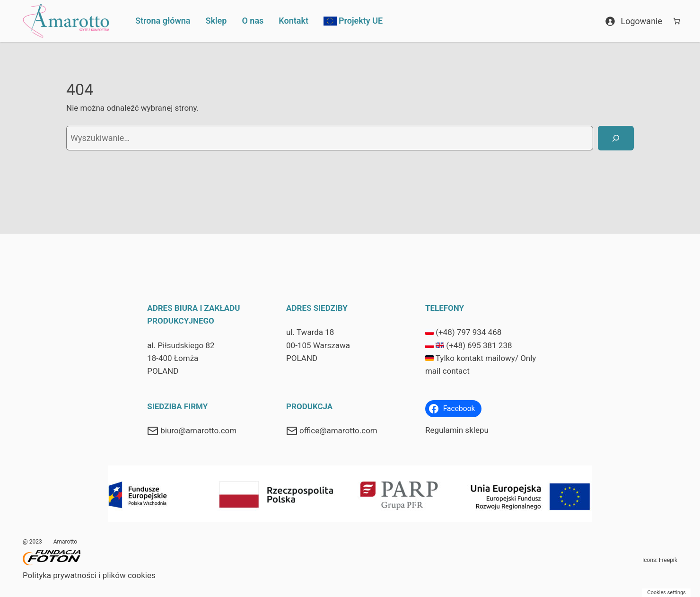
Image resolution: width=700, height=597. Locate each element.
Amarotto (65, 542)
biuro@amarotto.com (198, 430)
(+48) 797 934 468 (468, 332)
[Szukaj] (616, 138)
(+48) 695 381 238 (479, 345)
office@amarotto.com (338, 430)
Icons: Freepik (660, 560)
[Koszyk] (677, 21)
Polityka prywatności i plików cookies (89, 575)
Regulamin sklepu (457, 430)
